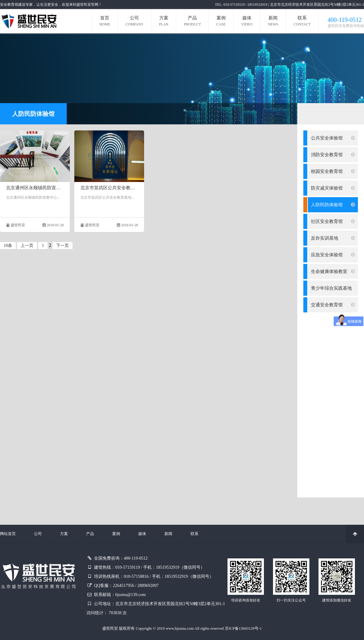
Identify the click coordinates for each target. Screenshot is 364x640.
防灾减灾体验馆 (333, 188)
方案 (164, 22)
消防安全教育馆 (333, 155)
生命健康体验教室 (333, 271)
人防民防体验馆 (333, 205)
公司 (135, 22)
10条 (8, 246)
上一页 (27, 246)
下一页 (62, 246)
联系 (302, 22)
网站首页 (8, 534)
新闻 (273, 22)
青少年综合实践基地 (333, 291)
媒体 (247, 22)
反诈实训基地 (333, 238)
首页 (105, 22)
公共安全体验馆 (333, 138)
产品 (192, 22)
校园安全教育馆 (333, 171)
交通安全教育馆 (333, 305)
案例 (221, 22)
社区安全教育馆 (333, 221)
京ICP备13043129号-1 (243, 628)
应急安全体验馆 (333, 255)
